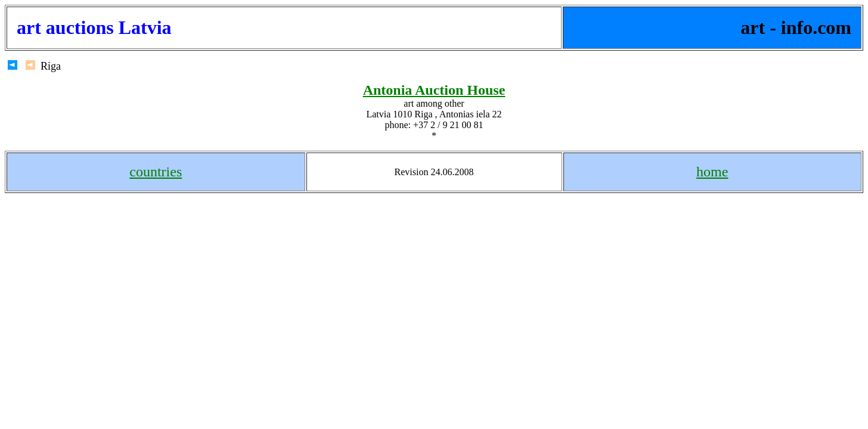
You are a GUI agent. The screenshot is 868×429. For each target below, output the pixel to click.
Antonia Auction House (434, 90)
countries (156, 172)
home (712, 172)
